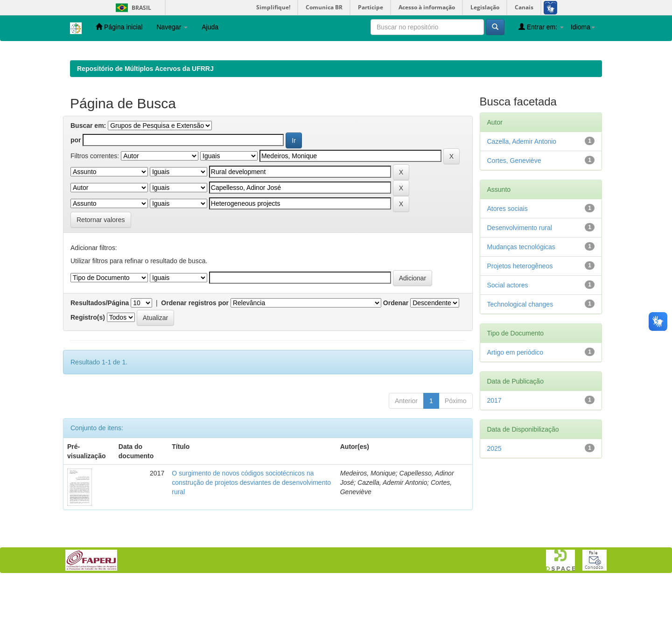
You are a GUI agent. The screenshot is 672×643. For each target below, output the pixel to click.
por (76, 201)
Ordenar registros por (195, 363)
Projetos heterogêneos (520, 327)
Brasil (132, 8)
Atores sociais (507, 269)
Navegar (172, 27)
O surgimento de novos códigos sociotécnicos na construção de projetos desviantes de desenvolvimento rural (251, 543)
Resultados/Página (100, 363)
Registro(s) (88, 378)
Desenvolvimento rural (520, 288)
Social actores (508, 346)
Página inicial (119, 27)
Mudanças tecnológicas (521, 308)
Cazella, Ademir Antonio (522, 202)
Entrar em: (541, 27)
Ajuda (210, 27)
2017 (494, 461)
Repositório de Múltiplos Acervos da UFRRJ (145, 129)
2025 (494, 509)
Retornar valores (101, 280)
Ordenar (396, 363)
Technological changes (520, 365)
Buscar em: (88, 186)
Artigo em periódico (515, 413)
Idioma (583, 27)
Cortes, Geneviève (514, 221)
